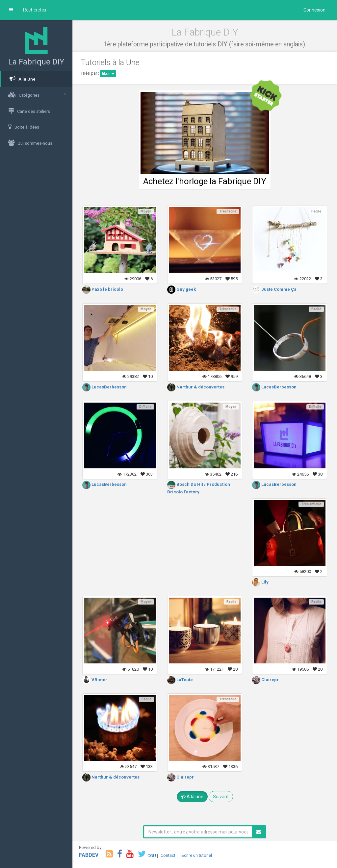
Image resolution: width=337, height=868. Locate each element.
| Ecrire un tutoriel (196, 855)
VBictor (95, 680)
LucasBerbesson (104, 387)
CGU (152, 855)
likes (108, 74)
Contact (168, 855)
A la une (192, 797)
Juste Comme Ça (274, 289)
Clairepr (265, 680)
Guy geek (181, 289)
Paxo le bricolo (103, 289)
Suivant (221, 797)
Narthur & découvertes (196, 387)
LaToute (180, 680)
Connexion (314, 10)
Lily (260, 582)
